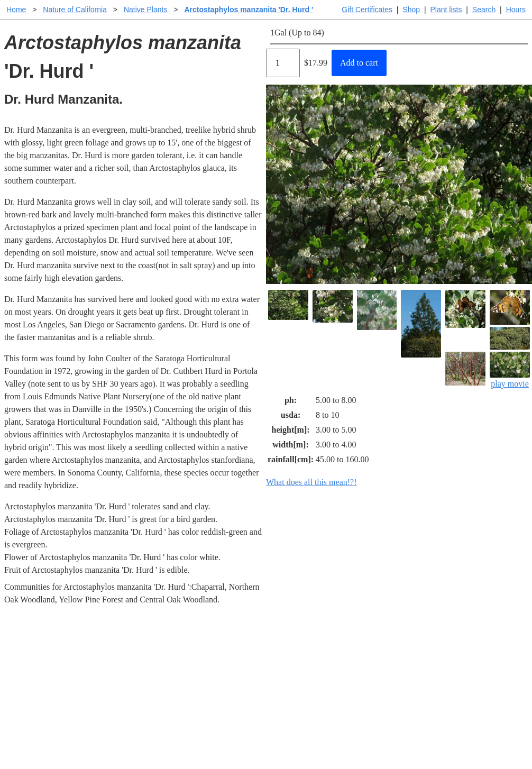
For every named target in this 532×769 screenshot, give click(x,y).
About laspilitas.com (434, 680)
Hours (516, 10)
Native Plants (145, 10)
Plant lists (446, 10)
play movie (510, 370)
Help (276, 647)
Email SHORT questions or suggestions (202, 735)
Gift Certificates (367, 10)
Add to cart (359, 63)
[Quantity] (283, 63)
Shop (411, 10)
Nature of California (75, 10)
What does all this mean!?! (311, 482)
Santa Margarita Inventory (444, 647)
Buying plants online (303, 663)
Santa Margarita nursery (440, 663)
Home (16, 10)
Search (484, 10)
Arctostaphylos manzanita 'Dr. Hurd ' (249, 10)
